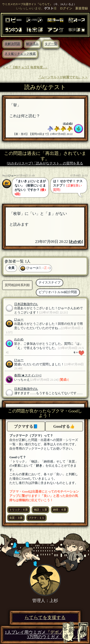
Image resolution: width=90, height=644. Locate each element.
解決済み (32, 44)
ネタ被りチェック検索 (20, 54)
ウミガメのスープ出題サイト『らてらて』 (27, 4)
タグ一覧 (51, 44)
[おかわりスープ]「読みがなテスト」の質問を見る (45, 163)
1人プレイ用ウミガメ (36, 632)
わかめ (68, 123)
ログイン (66, 8)
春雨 (17, 375)
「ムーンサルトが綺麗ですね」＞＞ (63, 77)
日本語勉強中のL (26, 304)
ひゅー (12, 175)
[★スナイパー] (31, 375)
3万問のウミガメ (56, 637)
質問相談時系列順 (17, 285)
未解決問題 (12, 44)
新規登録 (82, 8)
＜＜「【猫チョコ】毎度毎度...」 (25, 67)
